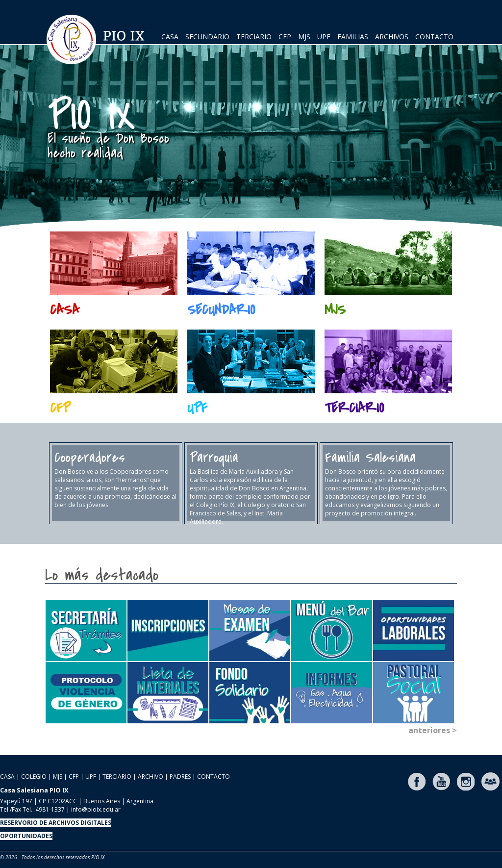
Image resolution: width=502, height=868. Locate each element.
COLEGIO (34, 777)
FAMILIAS (353, 37)
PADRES (180, 777)
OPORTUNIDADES (26, 836)
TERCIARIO (254, 37)
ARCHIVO (151, 777)
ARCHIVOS (392, 37)
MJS (304, 37)
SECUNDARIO (207, 37)
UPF (324, 37)
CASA (170, 37)
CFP (285, 37)
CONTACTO (434, 37)
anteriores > (433, 730)
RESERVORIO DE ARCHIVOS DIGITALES (56, 823)
